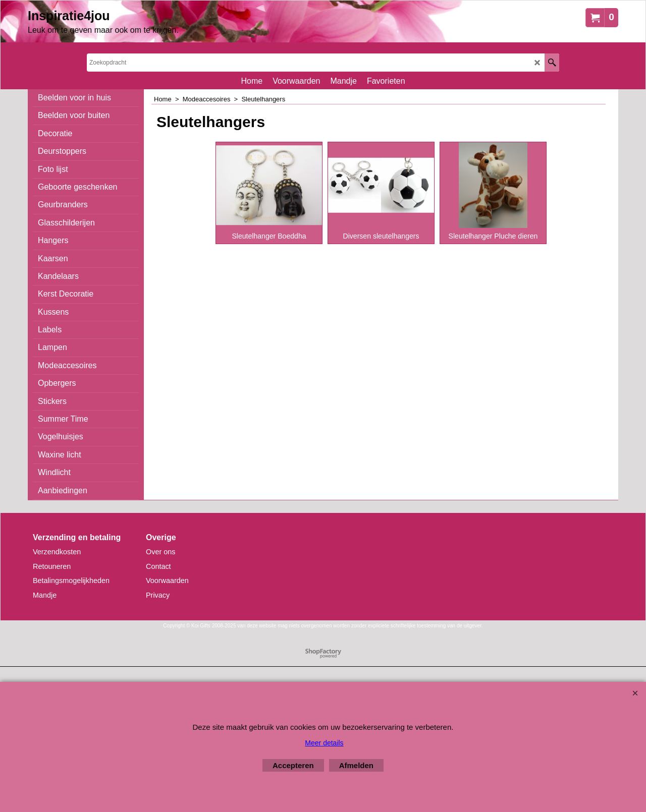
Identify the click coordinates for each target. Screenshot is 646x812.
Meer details (324, 743)
